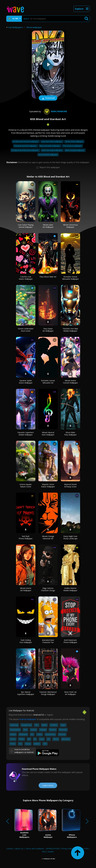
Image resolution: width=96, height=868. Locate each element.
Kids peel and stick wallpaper (26, 146)
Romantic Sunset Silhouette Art (48, 382)
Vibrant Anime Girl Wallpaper (26, 589)
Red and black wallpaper (48, 155)
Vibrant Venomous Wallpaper (70, 226)
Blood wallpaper (34, 27)
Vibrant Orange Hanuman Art (48, 537)
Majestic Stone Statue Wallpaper (48, 485)
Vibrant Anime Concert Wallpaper (70, 382)
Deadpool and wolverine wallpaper (25, 150)
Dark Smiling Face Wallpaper (26, 641)
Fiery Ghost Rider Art (48, 277)
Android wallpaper (28, 719)
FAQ (44, 852)
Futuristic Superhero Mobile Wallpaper (26, 434)
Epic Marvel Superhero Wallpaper (26, 693)
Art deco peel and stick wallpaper (26, 142)
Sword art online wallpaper (52, 142)
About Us (19, 849)
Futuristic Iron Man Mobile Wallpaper (70, 330)
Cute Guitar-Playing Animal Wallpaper (26, 226)
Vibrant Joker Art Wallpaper (48, 226)
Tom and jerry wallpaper (72, 146)
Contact (10, 849)
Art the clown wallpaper (74, 142)
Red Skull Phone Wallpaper (26, 537)
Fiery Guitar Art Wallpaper (48, 330)
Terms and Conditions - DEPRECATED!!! (42, 849)
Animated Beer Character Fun (48, 641)
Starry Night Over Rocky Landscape (70, 537)
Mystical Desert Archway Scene (70, 485)
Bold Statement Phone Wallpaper (70, 641)
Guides (51, 852)
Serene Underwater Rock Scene (26, 330)
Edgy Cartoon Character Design (48, 589)
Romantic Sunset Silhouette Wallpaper (70, 278)
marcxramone (55, 111)
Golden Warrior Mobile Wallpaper (70, 589)
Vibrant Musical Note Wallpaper (48, 434)
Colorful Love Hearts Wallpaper (26, 278)
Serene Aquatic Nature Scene (26, 485)
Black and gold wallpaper (75, 150)
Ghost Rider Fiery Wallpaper (70, 434)
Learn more (48, 785)
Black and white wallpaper (50, 146)
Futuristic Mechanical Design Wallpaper (48, 693)
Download (48, 98)
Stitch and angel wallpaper (52, 150)
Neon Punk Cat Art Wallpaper (70, 693)
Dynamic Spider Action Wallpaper (26, 382)
